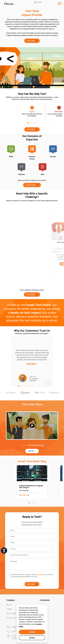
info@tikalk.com (18, 600)
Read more (24, 468)
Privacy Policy (40, 547)
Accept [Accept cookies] (32, 632)
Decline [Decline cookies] (32, 638)
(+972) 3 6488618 (19, 604)
